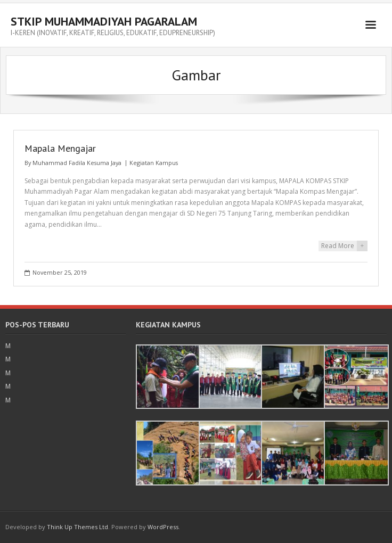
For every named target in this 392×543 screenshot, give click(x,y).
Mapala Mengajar (60, 148)
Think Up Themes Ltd (77, 527)
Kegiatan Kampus (154, 163)
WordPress (163, 527)
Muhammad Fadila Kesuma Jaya (77, 163)
